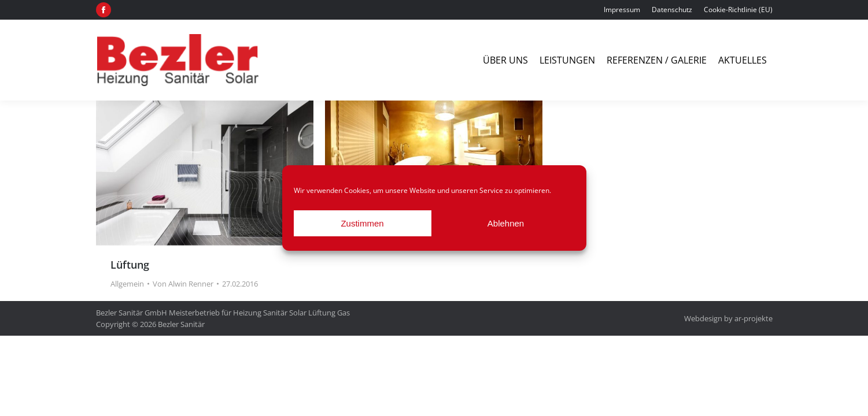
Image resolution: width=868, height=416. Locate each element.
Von (183, 284)
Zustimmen (362, 223)
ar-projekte (754, 318)
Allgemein (127, 284)
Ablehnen (506, 223)
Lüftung (130, 265)
